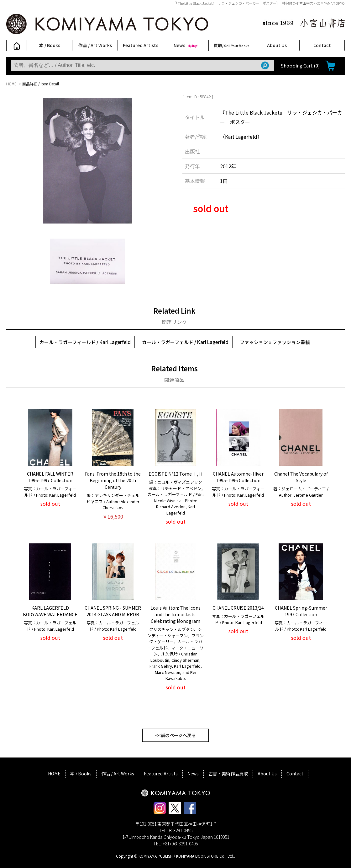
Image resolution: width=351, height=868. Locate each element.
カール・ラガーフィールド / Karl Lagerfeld (85, 342)
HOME (11, 84)
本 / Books (50, 45)
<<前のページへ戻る (175, 735)
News (186, 45)
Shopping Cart (300, 65)
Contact (295, 774)
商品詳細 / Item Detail (41, 84)
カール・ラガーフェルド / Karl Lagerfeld (185, 342)
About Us (277, 45)
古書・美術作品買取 (228, 774)
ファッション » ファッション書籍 (275, 342)
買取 (231, 45)
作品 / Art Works (95, 45)
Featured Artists (141, 45)
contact (322, 45)
